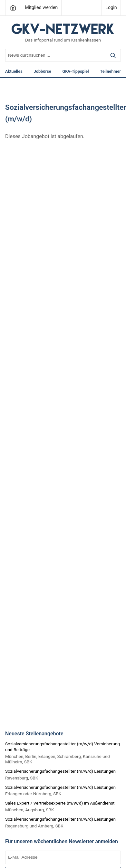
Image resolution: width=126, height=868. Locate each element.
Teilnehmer (110, 72)
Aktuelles (14, 72)
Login (111, 8)
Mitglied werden (41, 8)
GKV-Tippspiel (75, 72)
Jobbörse (43, 72)
